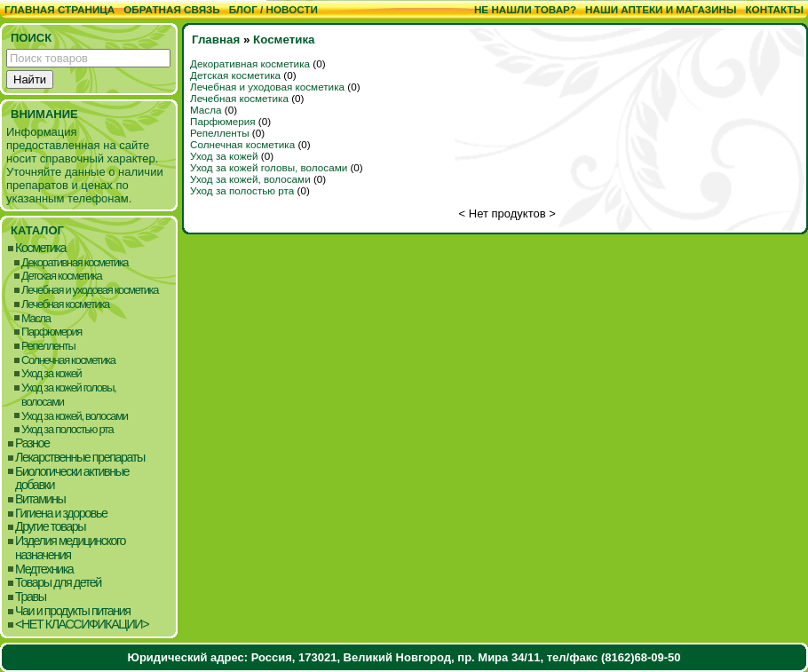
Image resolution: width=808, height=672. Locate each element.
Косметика (40, 248)
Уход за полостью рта (67, 429)
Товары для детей (58, 583)
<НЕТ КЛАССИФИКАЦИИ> (82, 625)
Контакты (774, 9)
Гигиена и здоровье (61, 514)
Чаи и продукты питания (73, 611)
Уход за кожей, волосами (75, 416)
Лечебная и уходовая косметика (90, 290)
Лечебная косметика (65, 304)
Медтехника (44, 569)
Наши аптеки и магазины (661, 9)
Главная (216, 40)
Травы (31, 597)
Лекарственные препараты (80, 458)
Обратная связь (172, 9)
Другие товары (50, 527)
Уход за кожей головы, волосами (68, 395)
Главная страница (59, 9)
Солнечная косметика (68, 360)
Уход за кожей (51, 373)
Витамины (40, 499)
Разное (32, 443)
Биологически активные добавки (72, 479)
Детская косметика (61, 276)
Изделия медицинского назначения (70, 548)
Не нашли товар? (525, 9)
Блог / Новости (273, 9)
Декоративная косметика (75, 262)
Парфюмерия (51, 332)
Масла (36, 318)
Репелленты (48, 346)
